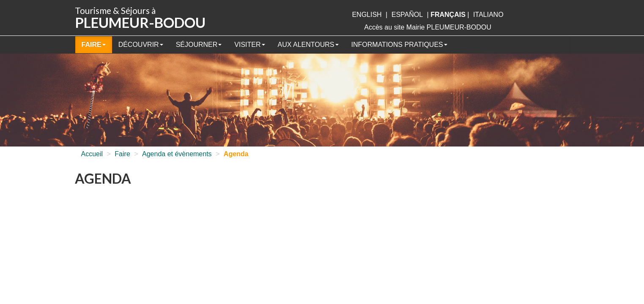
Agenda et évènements (177, 154)
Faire (94, 45)
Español (407, 15)
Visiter (249, 45)
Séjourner (199, 45)
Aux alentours (308, 45)
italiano (488, 15)
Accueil (92, 154)
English (367, 15)
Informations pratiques (399, 45)
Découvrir (141, 45)
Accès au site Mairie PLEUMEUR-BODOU (428, 27)
